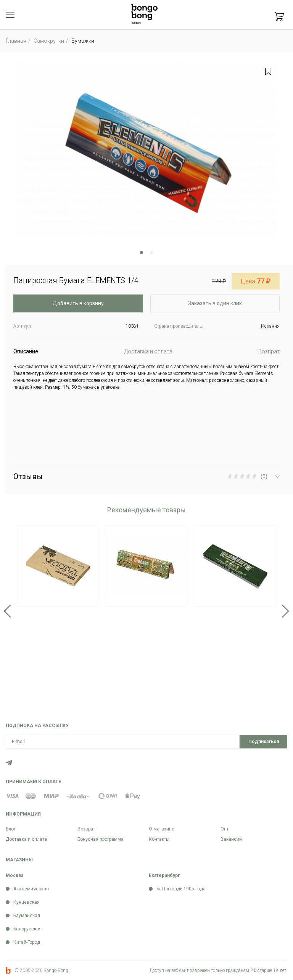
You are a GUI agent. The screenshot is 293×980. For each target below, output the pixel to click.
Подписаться (264, 742)
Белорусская (27, 929)
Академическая (31, 889)
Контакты (159, 839)
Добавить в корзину (78, 303)
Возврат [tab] (269, 351)
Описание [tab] (26, 351)
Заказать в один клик (215, 303)
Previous (7, 611)
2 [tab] (151, 253)
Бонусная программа (101, 839)
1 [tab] (142, 253)
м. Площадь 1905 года (181, 889)
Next (286, 611)
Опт (225, 829)
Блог (11, 829)
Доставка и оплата (26, 839)
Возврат (86, 829)
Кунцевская (27, 902)
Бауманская (27, 916)
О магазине (162, 829)
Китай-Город (27, 942)
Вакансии (231, 839)
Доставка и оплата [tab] (148, 351)
